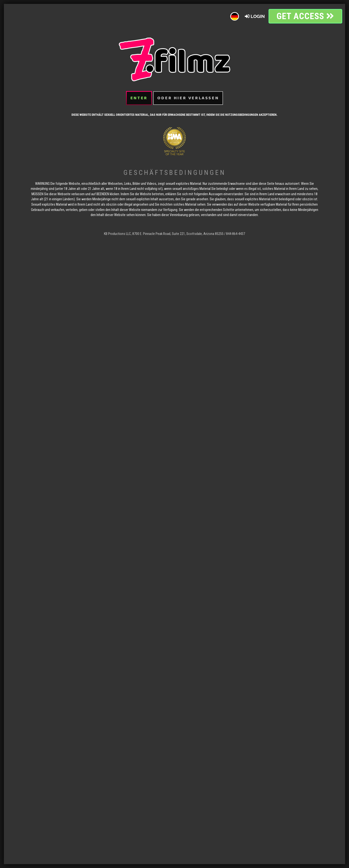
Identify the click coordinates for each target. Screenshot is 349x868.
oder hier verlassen (188, 89)
